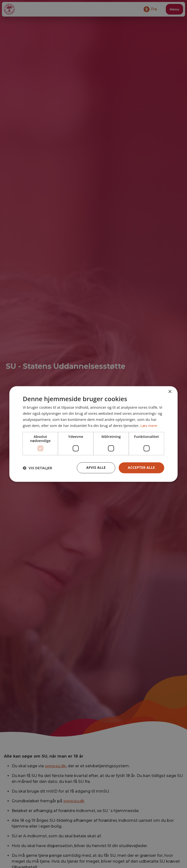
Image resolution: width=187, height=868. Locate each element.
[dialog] (93, 434)
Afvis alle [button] (96, 468)
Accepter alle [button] (141, 468)
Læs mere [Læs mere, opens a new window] (149, 425)
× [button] (170, 392)
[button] (37, 468)
